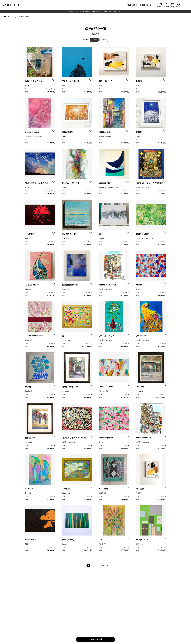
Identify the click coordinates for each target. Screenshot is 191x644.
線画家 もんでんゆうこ (144, 187)
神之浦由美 (66, 391)
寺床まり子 (66, 289)
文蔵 (63, 85)
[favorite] (54, 79)
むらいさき (66, 238)
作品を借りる (146, 5)
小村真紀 (102, 238)
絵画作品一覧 (24, 17)
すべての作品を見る (115, 12)
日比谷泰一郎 (103, 391)
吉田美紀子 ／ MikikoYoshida (108, 187)
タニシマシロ (66, 340)
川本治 (64, 187)
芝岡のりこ (140, 544)
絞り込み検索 (95, 639)
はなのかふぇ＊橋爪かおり (34, 136)
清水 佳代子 (29, 340)
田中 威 (28, 493)
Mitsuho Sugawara (105, 136)
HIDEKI (64, 136)
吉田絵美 (28, 289)
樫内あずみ (103, 544)
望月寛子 (102, 85)
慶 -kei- (138, 289)
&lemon (64, 544)
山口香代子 (29, 391)
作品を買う (132, 5)
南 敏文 (28, 85)
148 (102, 565)
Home (10, 17)
